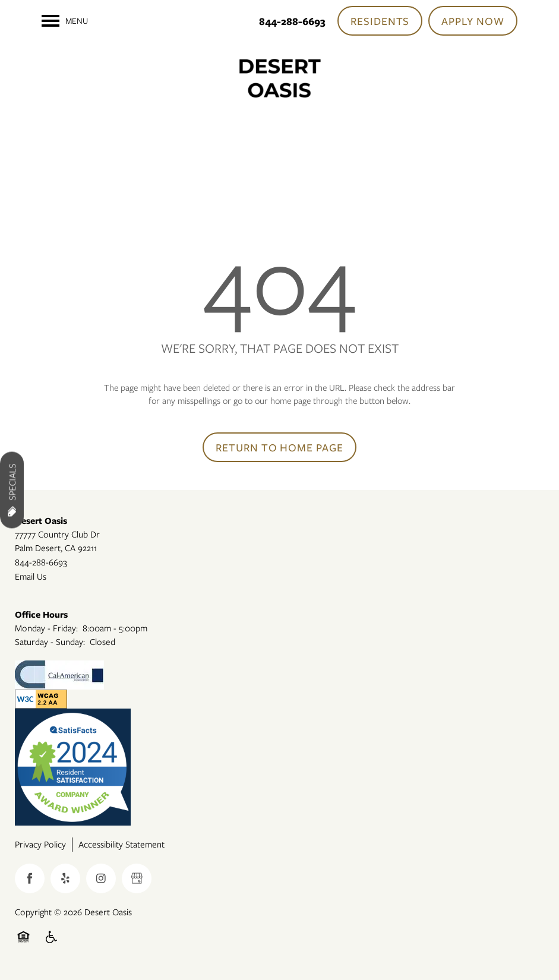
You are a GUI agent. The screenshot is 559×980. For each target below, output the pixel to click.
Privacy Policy (40, 844)
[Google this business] (137, 878)
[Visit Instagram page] (101, 878)
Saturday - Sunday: (50, 641)
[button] (380, 21)
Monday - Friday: (46, 628)
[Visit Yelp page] (65, 878)
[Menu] (65, 21)
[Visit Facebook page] (30, 878)
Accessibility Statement (121, 844)
